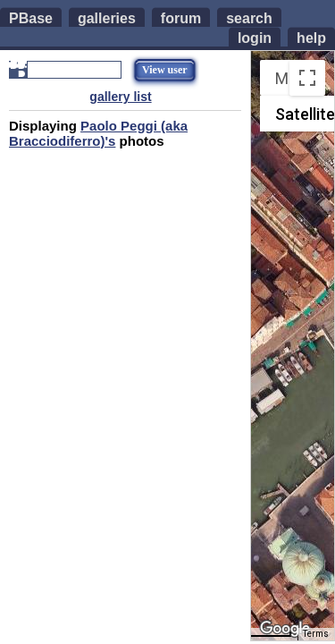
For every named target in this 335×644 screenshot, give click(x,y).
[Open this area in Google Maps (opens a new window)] (285, 629)
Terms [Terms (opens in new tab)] (316, 634)
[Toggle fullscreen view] (307, 78)
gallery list (120, 97)
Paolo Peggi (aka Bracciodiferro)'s (98, 133)
